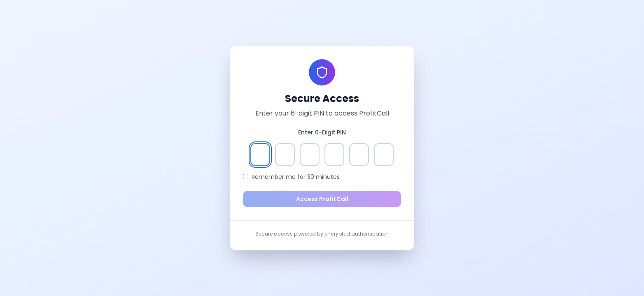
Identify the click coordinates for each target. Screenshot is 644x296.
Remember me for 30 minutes (296, 177)
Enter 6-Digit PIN (322, 132)
